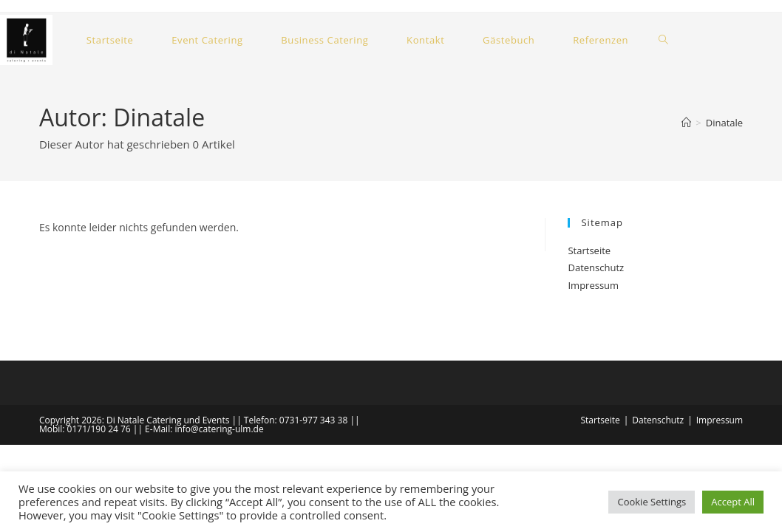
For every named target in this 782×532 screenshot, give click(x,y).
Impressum (593, 285)
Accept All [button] (733, 502)
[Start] (686, 123)
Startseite (589, 250)
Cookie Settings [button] (652, 502)
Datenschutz (596, 267)
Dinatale (724, 123)
